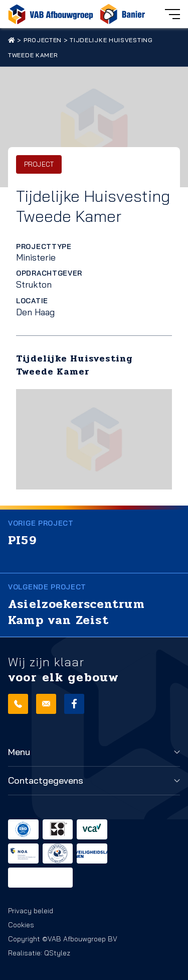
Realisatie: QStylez (39, 953)
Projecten (43, 40)
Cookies (21, 925)
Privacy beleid (31, 911)
